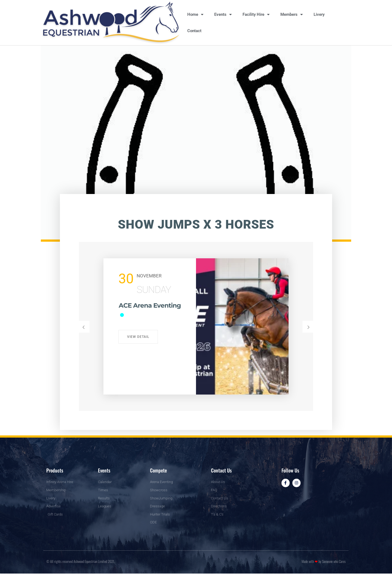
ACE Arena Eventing (139, 310)
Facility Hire (256, 15)
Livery (319, 14)
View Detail (138, 337)
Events (223, 15)
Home (195, 15)
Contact (194, 31)
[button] (84, 327)
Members (292, 15)
